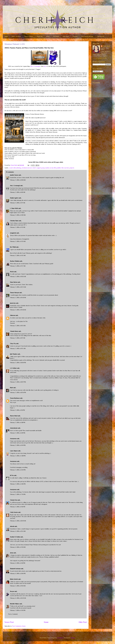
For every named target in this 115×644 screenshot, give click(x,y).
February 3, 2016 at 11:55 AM (18, 348)
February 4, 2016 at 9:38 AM (18, 547)
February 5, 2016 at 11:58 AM (18, 586)
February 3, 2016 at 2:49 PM (18, 445)
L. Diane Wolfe (14, 208)
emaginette (13, 233)
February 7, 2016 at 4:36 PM (18, 610)
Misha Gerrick (14, 579)
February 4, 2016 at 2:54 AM (18, 531)
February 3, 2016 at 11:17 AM (18, 338)
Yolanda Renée (14, 331)
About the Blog (16, 36)
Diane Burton (14, 282)
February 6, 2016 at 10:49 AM (18, 598)
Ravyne (12, 591)
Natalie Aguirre (14, 198)
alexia (12, 553)
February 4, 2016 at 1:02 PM (18, 563)
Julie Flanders (14, 354)
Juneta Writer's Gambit (16, 307)
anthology (19, 168)
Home (6, 36)
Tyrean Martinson (15, 398)
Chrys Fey (13, 344)
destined (24, 168)
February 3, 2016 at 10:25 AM (18, 276)
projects (72, 168)
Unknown (13, 315)
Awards (75, 36)
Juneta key (13, 303)
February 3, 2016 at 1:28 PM (18, 422)
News (48, 36)
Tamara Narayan (15, 293)
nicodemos (60, 638)
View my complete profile (100, 58)
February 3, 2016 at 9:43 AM (18, 255)
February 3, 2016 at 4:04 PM (18, 470)
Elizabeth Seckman (15, 569)
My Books (56, 36)
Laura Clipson (14, 451)
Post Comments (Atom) (19, 626)
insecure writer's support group (36, 168)
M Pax (12, 475)
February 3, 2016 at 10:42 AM (18, 298)
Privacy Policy (29, 36)
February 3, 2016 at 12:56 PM (18, 392)
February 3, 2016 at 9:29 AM (18, 215)
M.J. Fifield (13, 247)
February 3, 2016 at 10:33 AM (18, 287)
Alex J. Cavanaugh (35, 66)
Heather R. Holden (15, 537)
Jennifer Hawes (14, 175)
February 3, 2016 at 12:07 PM (18, 382)
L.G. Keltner (13, 368)
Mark (11, 388)
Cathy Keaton (14, 512)
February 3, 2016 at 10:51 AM (18, 326)
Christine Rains (14, 221)
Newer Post (9, 622)
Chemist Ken (14, 500)
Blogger (73, 638)
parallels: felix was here (63, 168)
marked (47, 168)
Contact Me (101, 36)
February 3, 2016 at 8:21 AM (18, 192)
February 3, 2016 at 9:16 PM (18, 507)
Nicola (12, 272)
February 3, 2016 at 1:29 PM (18, 433)
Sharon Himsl (14, 416)
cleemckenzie (14, 428)
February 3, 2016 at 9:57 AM (18, 266)
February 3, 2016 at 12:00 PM (18, 363)
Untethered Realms (87, 36)
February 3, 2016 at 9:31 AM (18, 227)
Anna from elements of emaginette (20, 239)
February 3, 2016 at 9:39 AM (18, 241)
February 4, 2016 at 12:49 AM (18, 521)
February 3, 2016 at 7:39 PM (18, 494)
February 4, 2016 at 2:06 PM (18, 573)
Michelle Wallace (15, 604)
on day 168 (53, 168)
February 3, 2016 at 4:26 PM (18, 484)
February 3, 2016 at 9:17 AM (18, 203)
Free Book (66, 36)
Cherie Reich (106, 46)
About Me (40, 36)
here (45, 66)
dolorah (12, 526)
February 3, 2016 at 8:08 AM (18, 180)
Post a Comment (13, 614)
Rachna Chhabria (15, 261)
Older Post (83, 622)
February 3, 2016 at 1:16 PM (17, 410)
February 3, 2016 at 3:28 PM (18, 456)
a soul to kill (12, 168)
